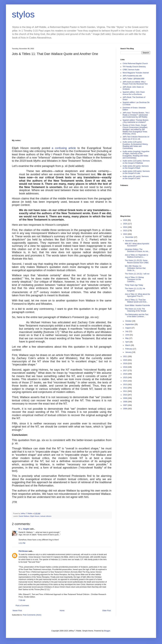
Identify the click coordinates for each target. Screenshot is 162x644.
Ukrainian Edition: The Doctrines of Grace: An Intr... (137, 250)
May (127, 338)
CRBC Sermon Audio (131, 70)
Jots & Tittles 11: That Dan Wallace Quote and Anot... (136, 301)
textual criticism (46, 516)
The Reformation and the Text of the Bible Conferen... (137, 316)
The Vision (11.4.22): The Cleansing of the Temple (136, 310)
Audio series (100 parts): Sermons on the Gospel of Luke (136, 172)
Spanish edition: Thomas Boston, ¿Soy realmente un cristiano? (136, 121)
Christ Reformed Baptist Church (135, 64)
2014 (125, 381)
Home (62, 611)
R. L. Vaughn (24, 529)
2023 (125, 231)
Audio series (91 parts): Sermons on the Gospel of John (136, 177)
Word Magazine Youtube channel (136, 73)
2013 (125, 384)
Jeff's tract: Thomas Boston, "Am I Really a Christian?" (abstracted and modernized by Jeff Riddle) (136, 115)
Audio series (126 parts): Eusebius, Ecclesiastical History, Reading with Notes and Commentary (135, 145)
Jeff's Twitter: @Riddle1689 (133, 79)
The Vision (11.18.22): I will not (137, 274)
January (129, 352)
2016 (125, 374)
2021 (125, 357)
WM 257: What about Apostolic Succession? (137, 245)
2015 (125, 377)
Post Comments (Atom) (32, 615)
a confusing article (65, 148)
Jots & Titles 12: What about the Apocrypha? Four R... (137, 295)
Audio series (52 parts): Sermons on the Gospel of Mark (136, 167)
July (127, 331)
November (130, 241)
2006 (125, 409)
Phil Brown (23, 551)
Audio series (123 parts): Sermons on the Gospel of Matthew (136, 162)
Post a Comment (22, 606)
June (127, 335)
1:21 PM (22, 543)
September (130, 324)
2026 (125, 220)
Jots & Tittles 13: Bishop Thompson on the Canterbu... (134, 280)
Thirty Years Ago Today (134, 285)
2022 (125, 234)
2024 (125, 227)
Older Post (106, 611)
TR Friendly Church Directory (134, 67)
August (128, 328)
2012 (125, 388)
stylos (23, 14)
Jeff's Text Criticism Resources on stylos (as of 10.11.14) (136, 138)
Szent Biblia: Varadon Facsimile (137, 305)
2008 (125, 402)
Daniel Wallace (24, 516)
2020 (125, 360)
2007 (125, 405)
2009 (125, 398)
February (129, 349)
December (130, 237)
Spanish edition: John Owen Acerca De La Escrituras (134, 93)
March (128, 345)
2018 (125, 367)
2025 (125, 224)
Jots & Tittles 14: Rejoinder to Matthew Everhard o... (136, 256)
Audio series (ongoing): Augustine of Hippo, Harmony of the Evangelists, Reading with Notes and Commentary (136, 155)
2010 (125, 395)
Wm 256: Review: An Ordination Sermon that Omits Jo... (135, 268)
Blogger (107, 631)
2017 (125, 370)
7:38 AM (22, 600)
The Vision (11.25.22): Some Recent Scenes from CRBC (137, 261)
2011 (125, 391)
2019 (125, 364)
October (129, 321)
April (127, 342)
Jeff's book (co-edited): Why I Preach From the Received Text (135, 83)
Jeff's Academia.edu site (132, 76)
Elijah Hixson (35, 516)
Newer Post (17, 611)
